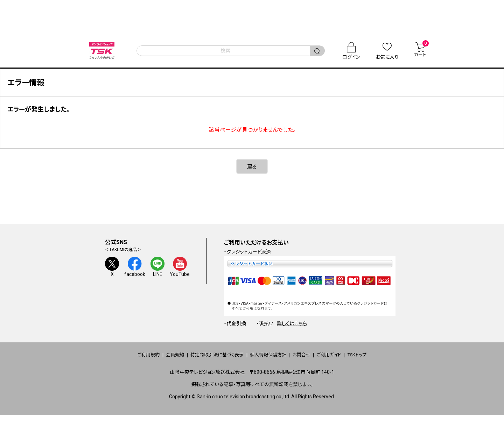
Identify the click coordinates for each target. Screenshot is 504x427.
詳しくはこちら (292, 330)
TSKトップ (388, 361)
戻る (252, 173)
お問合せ (312, 361)
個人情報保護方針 (269, 361)
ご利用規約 (118, 361)
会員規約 (154, 361)
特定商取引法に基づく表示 (206, 361)
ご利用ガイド (349, 361)
